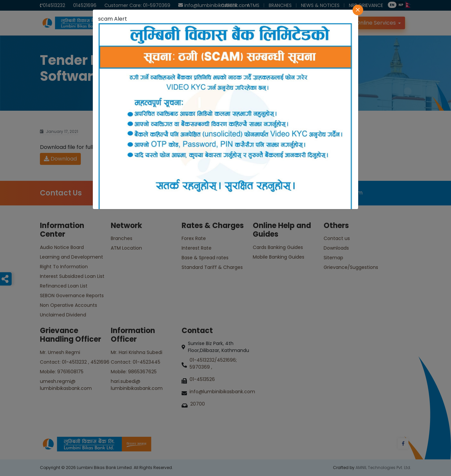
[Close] (358, 10)
